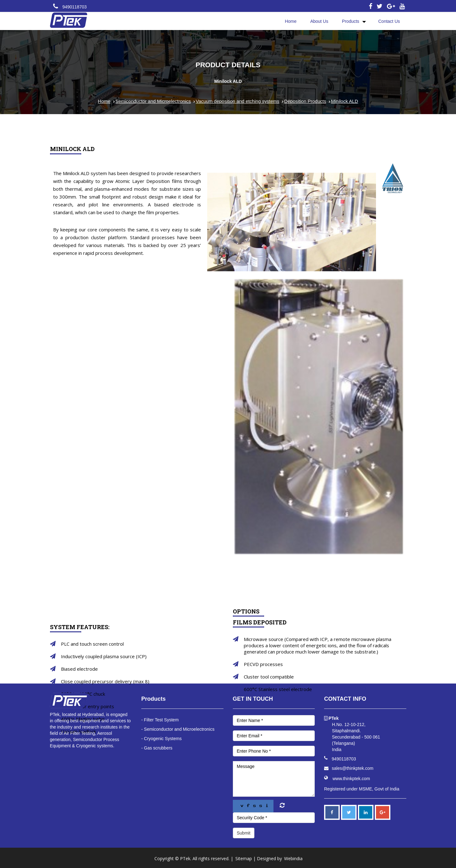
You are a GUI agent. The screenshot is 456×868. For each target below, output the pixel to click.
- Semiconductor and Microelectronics (178, 729)
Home (291, 21)
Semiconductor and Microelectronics (153, 101)
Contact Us (389, 21)
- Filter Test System (160, 720)
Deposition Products (305, 101)
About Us (319, 21)
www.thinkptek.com (351, 779)
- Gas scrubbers (157, 748)
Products (351, 21)
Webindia (293, 858)
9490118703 (74, 7)
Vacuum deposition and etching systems (237, 101)
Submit (244, 833)
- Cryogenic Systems (161, 739)
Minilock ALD (345, 101)
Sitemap (244, 858)
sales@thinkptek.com (353, 768)
